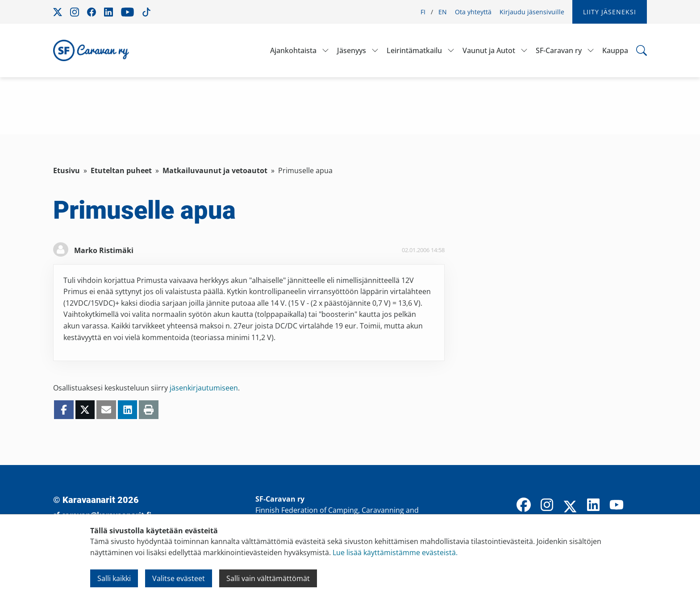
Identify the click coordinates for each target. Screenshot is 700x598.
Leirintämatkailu (414, 50)
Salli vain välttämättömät (268, 578)
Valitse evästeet (179, 578)
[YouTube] (617, 506)
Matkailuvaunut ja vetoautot (215, 170)
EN (443, 12)
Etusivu (67, 170)
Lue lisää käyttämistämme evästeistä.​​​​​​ (395, 552)
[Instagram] (547, 506)
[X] (570, 507)
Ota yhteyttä (473, 12)
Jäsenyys (352, 50)
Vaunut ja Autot (489, 50)
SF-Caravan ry (559, 50)
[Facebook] (524, 506)
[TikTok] (640, 506)
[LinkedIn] (593, 506)
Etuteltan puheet (121, 170)
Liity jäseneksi (610, 12)
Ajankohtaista (293, 50)
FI (423, 12)
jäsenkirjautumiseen (204, 388)
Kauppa (615, 50)
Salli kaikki (114, 578)
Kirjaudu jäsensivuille (532, 12)
